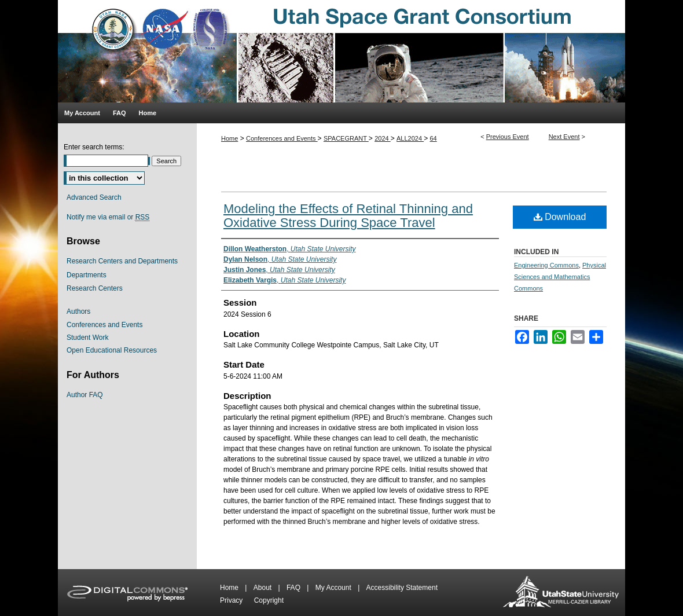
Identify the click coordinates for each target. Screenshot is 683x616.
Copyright (269, 600)
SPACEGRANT (346, 138)
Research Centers (95, 288)
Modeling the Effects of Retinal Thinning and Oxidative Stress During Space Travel (348, 216)
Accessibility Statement (402, 588)
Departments (87, 275)
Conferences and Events (282, 138)
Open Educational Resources (112, 350)
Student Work (87, 338)
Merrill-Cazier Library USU (561, 593)
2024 (383, 138)
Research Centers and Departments (122, 261)
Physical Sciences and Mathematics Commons (560, 277)
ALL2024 (410, 138)
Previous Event (508, 137)
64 (434, 138)
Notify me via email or (108, 217)
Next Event (564, 137)
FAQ (294, 588)
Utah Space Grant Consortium (341, 51)
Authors (78, 311)
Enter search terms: (94, 147)
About (264, 588)
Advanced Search (94, 197)
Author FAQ (85, 395)
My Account (334, 588)
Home (229, 138)
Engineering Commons (546, 265)
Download (560, 217)
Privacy (232, 600)
